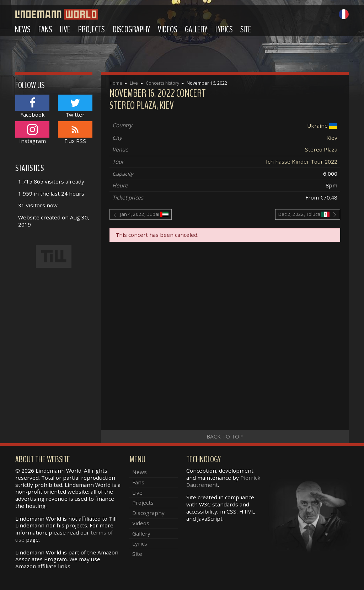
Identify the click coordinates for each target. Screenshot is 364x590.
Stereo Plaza (321, 149)
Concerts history (162, 83)
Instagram (32, 133)
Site (246, 30)
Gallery (196, 30)
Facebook (32, 106)
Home (116, 83)
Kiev (332, 138)
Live (65, 30)
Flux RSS (75, 133)
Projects (91, 30)
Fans (45, 30)
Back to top (225, 436)
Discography (131, 30)
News (23, 30)
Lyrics (224, 30)
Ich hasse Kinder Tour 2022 (302, 161)
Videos (167, 30)
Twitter (75, 106)
